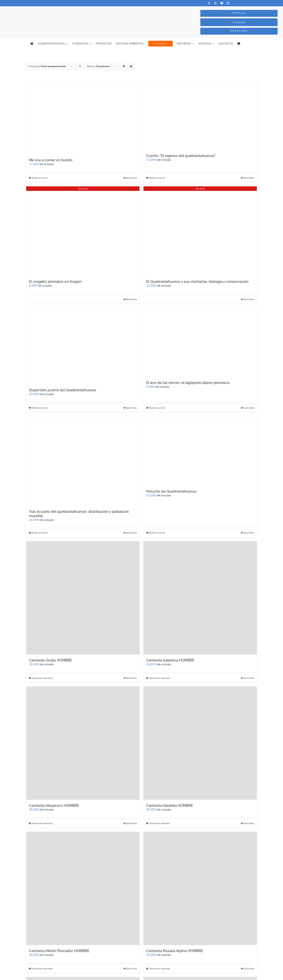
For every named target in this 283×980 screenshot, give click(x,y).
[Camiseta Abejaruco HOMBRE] (83, 743)
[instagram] (228, 3)
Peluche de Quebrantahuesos (171, 491)
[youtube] (222, 3)
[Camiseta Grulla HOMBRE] (83, 598)
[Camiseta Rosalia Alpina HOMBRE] (200, 888)
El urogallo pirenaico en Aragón (55, 282)
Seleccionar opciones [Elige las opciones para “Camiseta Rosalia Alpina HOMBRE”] (159, 969)
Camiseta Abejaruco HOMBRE (54, 806)
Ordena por (47, 66)
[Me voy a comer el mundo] (83, 118)
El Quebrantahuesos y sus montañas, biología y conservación (197, 282)
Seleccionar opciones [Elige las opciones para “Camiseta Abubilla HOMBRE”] (159, 823)
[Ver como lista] (131, 66)
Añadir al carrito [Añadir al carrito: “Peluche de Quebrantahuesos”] (157, 533)
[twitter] (215, 3)
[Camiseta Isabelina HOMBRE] (200, 598)
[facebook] (209, 3)
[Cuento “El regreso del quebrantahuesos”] (200, 115)
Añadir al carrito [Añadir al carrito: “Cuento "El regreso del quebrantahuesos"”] (157, 178)
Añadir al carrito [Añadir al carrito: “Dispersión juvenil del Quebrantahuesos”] (40, 408)
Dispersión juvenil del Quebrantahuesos (63, 390)
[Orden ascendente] (80, 66)
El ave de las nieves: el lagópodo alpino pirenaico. (188, 383)
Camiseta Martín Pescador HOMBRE (59, 951)
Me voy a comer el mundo (51, 160)
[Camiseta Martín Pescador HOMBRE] (83, 888)
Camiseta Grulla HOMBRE (50, 660)
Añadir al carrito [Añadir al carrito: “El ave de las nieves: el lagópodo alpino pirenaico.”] (157, 408)
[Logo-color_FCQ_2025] (53, 10)
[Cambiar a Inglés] (251, 44)
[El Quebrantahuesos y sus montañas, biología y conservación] (200, 231)
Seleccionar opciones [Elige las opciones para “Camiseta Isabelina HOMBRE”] (159, 678)
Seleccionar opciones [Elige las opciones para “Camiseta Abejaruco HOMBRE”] (42, 823)
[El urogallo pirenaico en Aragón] (83, 231)
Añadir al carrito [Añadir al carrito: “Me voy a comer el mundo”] (40, 178)
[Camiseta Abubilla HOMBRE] (200, 743)
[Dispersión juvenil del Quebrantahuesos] (83, 346)
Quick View (131, 178)
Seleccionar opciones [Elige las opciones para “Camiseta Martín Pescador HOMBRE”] (42, 969)
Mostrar (98, 66)
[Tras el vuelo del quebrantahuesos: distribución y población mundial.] (83, 461)
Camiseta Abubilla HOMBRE (170, 806)
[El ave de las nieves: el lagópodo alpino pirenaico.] (200, 342)
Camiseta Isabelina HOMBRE (170, 660)
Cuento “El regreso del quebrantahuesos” (181, 156)
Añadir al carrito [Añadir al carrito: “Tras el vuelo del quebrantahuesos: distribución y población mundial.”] (40, 533)
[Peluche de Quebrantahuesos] (200, 451)
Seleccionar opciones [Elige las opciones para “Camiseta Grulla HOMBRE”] (42, 678)
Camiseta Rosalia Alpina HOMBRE (175, 951)
